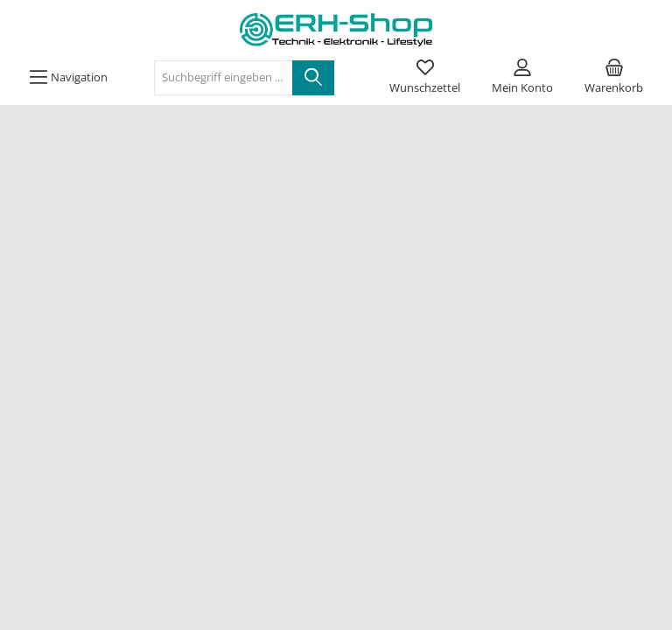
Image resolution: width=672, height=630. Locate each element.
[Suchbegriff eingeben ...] (224, 78)
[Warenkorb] (614, 78)
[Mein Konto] (522, 78)
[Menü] (68, 78)
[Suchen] (313, 78)
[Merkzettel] (425, 78)
